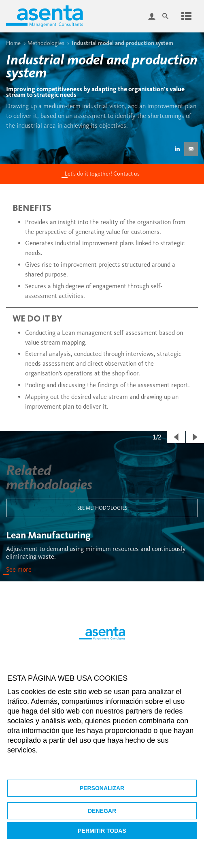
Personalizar (102, 788)
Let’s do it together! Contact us (102, 174)
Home (13, 43)
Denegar (102, 811)
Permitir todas (102, 831)
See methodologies (102, 508)
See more (19, 569)
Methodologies (46, 43)
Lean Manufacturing (48, 535)
